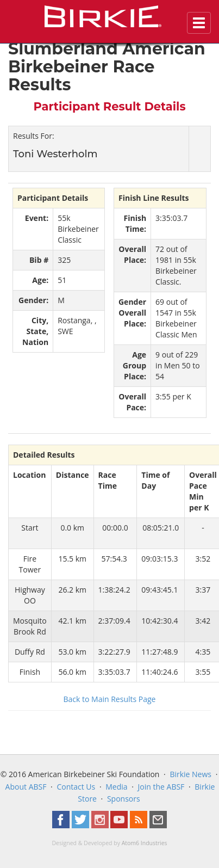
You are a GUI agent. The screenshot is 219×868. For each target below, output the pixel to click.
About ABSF (26, 787)
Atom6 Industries (145, 843)
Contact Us (76, 787)
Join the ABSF (161, 787)
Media (116, 787)
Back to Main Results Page (110, 699)
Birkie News (190, 774)
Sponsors (124, 799)
